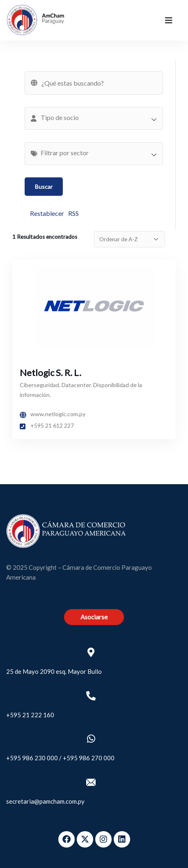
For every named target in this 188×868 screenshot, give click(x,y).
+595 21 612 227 (47, 425)
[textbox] (98, 118)
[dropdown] (169, 20)
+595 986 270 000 (89, 758)
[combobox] (94, 118)
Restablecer (47, 213)
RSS (73, 213)
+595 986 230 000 (32, 758)
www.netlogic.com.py (53, 414)
